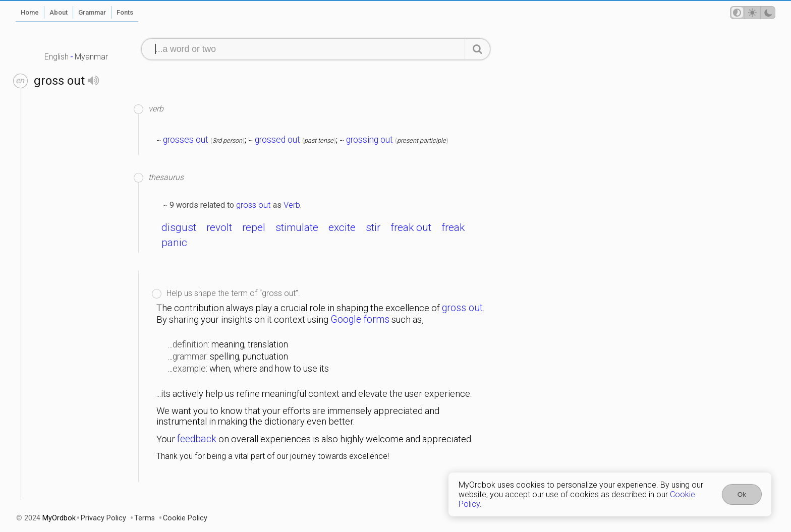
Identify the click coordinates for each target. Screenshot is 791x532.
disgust (179, 227)
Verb (292, 205)
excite (342, 227)
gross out (253, 205)
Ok (742, 494)
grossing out (370, 140)
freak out (411, 227)
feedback (197, 439)
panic (174, 243)
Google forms (360, 319)
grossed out (277, 140)
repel (254, 227)
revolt (219, 227)
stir (373, 227)
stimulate (297, 227)
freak (453, 227)
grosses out (186, 140)
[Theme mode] (753, 13)
